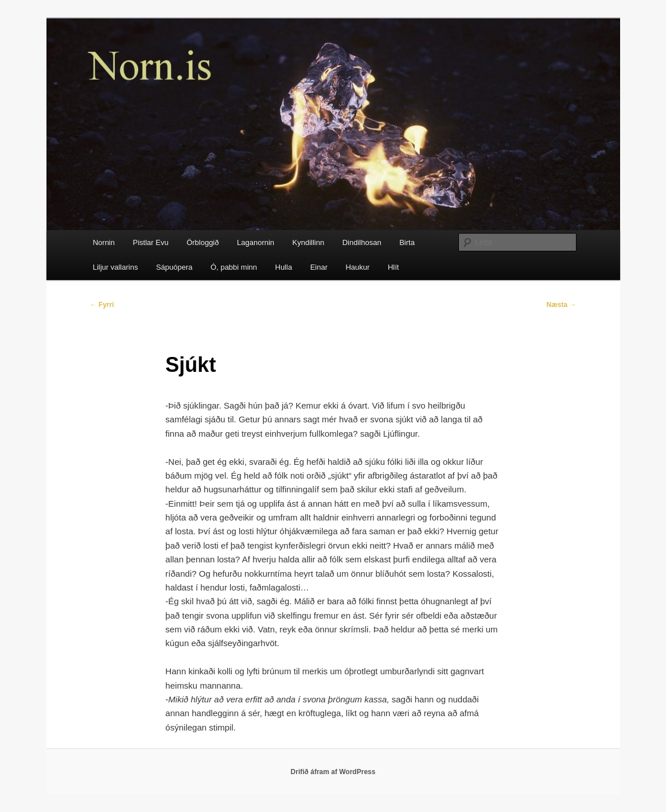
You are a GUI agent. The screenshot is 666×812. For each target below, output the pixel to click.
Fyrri (102, 305)
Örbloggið (202, 242)
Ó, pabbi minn (234, 267)
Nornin (104, 242)
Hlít (394, 267)
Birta (407, 242)
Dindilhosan (362, 242)
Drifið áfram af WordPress (333, 772)
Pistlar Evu (150, 242)
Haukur (357, 267)
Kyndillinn (309, 242)
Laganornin (256, 242)
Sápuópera (174, 267)
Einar (319, 267)
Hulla (284, 267)
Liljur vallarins (116, 267)
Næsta (561, 305)
